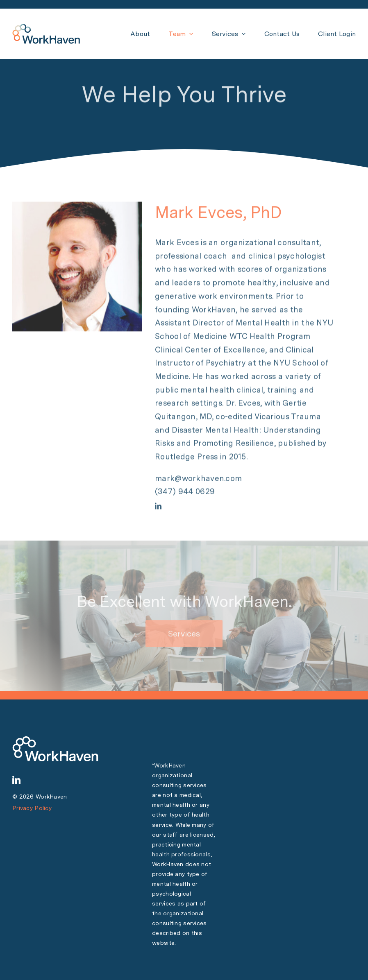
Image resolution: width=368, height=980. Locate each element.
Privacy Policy (32, 808)
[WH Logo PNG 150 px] (46, 28)
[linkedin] (158, 507)
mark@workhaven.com (198, 479)
